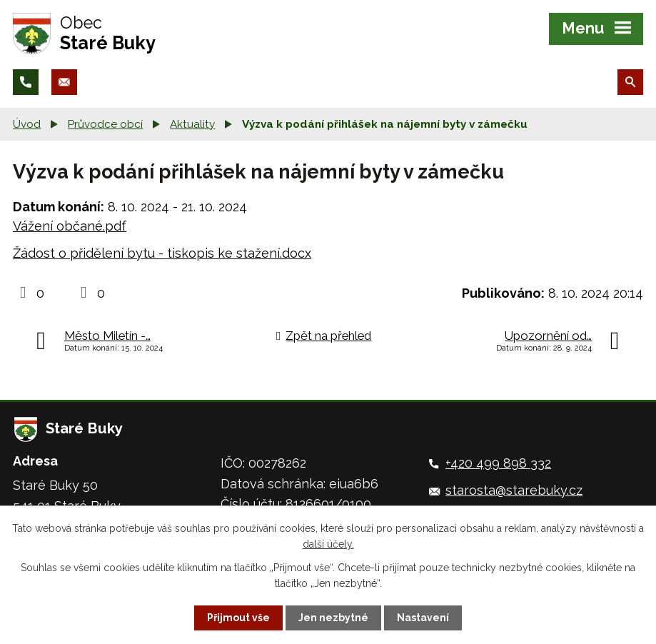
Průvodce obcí (105, 124)
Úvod (27, 124)
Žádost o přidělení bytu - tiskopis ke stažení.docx (162, 253)
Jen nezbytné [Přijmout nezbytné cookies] (333, 618)
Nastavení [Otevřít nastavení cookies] (423, 618)
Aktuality (192, 124)
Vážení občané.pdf (70, 226)
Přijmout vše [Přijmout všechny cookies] (238, 618)
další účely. (328, 544)
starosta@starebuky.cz (514, 490)
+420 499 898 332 (498, 463)
